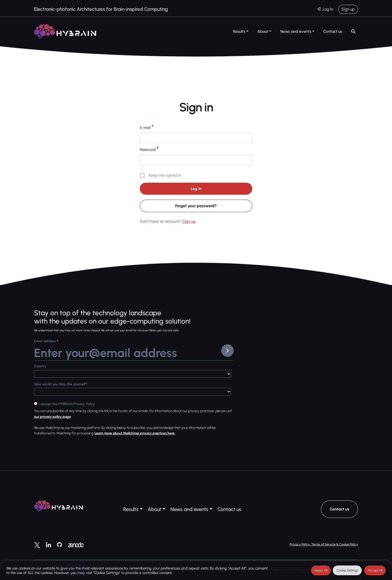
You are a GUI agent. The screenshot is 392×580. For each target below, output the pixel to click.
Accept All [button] (375, 570)
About (263, 31)
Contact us (333, 31)
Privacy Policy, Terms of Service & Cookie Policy (324, 544)
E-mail (147, 127)
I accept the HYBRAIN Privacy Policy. (67, 404)
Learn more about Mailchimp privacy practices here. (135, 433)
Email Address (46, 342)
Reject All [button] (321, 570)
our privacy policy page (52, 417)
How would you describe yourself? (61, 384)
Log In (328, 9)
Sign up (348, 9)
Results (239, 31)
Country (40, 366)
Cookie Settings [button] (347, 570)
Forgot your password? (196, 206)
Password (149, 149)
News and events (296, 31)
